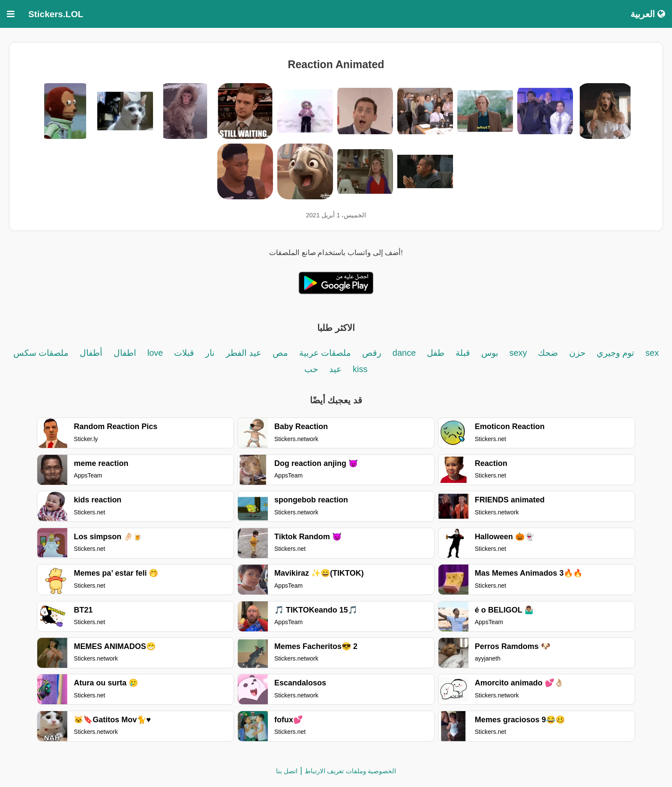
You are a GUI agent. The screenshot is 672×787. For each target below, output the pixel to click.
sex (652, 353)
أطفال (91, 353)
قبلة (463, 353)
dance (404, 353)
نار (210, 353)
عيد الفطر (244, 353)
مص (280, 353)
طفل (436, 353)
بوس (490, 353)
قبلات (184, 353)
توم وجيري (614, 353)
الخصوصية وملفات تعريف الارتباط (350, 771)
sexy (518, 353)
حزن (577, 353)
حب (311, 369)
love (156, 353)
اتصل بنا (287, 771)
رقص (372, 353)
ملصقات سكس (41, 353)
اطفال (125, 353)
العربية (648, 14)
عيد (335, 369)
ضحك (548, 353)
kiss (360, 369)
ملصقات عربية (325, 353)
